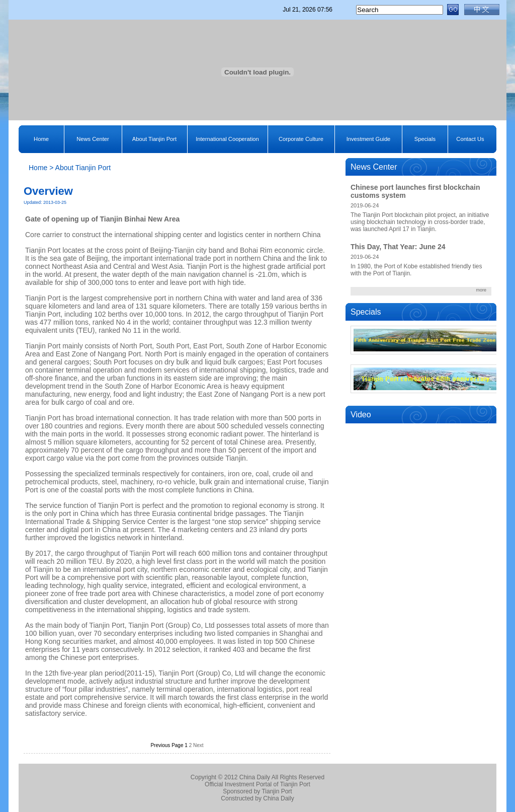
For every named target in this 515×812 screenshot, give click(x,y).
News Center (93, 139)
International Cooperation (227, 139)
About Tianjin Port (154, 139)
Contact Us (470, 139)
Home (41, 139)
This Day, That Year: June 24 (398, 247)
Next (198, 745)
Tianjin (111, 219)
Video (361, 415)
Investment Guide (369, 139)
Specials (425, 139)
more (481, 290)
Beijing (161, 250)
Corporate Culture (301, 139)
